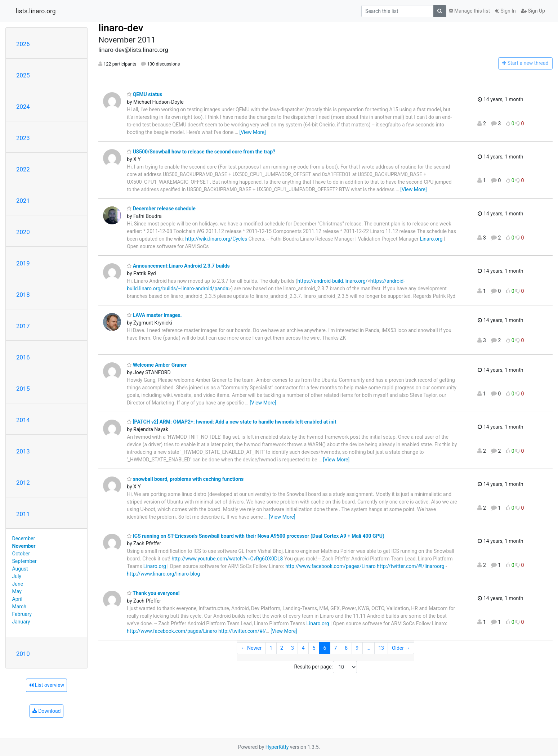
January (21, 622)
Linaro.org (431, 239)
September (24, 561)
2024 (23, 107)
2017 (23, 326)
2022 (23, 169)
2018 (23, 295)
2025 (23, 75)
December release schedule (161, 209)
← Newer (251, 648)
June (18, 584)
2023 (23, 138)
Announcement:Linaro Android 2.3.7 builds (178, 266)
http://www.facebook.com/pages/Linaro (330, 566)
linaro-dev (121, 28)
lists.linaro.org (36, 11)
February (22, 614)
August (20, 569)
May (17, 591)
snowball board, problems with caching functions (185, 479)
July (17, 576)
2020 (23, 232)
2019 (23, 263)
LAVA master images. (154, 315)
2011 (23, 514)
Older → (401, 648)
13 (381, 648)
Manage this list (469, 11)
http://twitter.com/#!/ (242, 631)
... (368, 648)
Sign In (505, 11)
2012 (23, 483)
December (24, 538)
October (21, 554)
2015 (23, 389)
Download (47, 711)
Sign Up (533, 11)
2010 (23, 654)
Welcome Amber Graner (157, 365)
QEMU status (144, 94)
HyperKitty (277, 747)
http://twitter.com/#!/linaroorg (410, 566)
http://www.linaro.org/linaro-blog (163, 574)
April (17, 599)
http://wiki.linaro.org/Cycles (216, 239)
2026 (23, 44)
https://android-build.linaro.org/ (333, 281)
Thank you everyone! (153, 593)
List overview (46, 685)
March (19, 607)
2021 (23, 201)
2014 (23, 420)
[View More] (252, 132)
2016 (23, 357)
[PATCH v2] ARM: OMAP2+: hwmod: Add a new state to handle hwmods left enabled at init (231, 422)
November (24, 546)
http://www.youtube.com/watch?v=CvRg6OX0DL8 (227, 559)
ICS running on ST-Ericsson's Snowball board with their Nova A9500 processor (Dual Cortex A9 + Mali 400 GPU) (256, 536)
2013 (23, 451)
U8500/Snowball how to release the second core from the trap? (201, 152)
